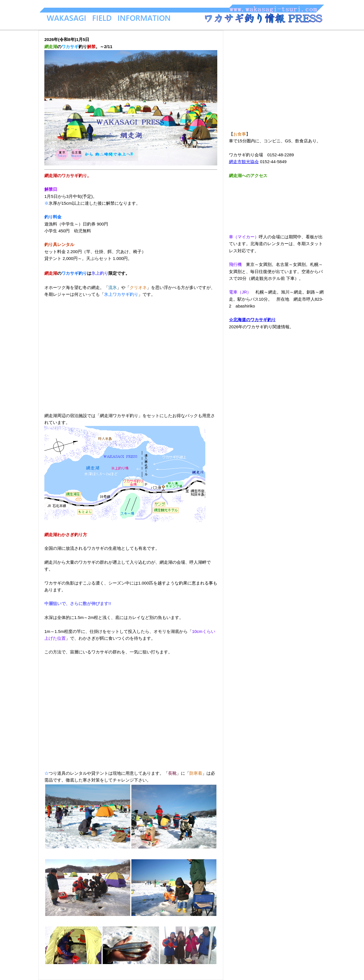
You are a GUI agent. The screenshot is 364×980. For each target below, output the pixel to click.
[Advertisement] (131, 352)
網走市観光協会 (244, 162)
